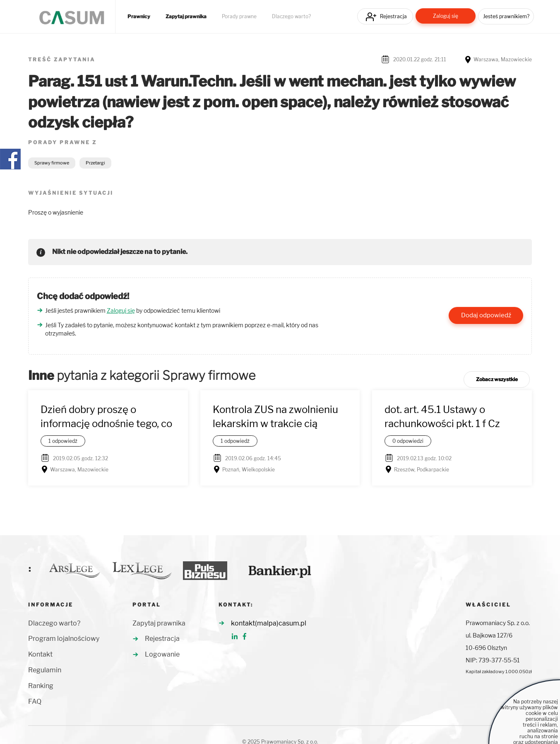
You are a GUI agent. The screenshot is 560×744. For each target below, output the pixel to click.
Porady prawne (239, 17)
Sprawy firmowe (52, 163)
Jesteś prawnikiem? (506, 16)
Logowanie (162, 654)
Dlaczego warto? (291, 17)
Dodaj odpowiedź (486, 315)
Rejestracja (393, 16)
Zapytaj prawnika (186, 17)
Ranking (41, 686)
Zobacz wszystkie (497, 379)
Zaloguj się (446, 16)
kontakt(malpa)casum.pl (269, 623)
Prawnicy (139, 17)
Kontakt (40, 654)
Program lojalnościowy (64, 639)
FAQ (35, 702)
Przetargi (95, 163)
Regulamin (45, 670)
